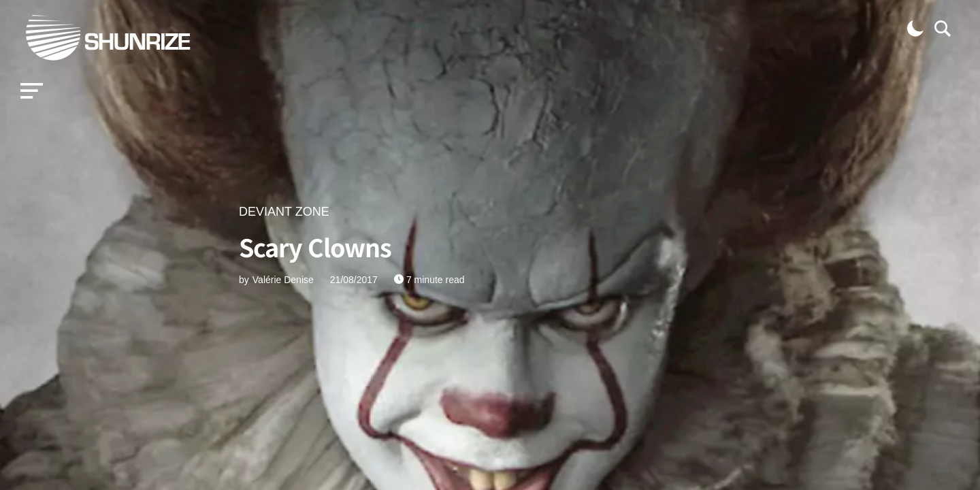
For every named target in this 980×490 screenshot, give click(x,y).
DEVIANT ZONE (284, 212)
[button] (32, 91)
